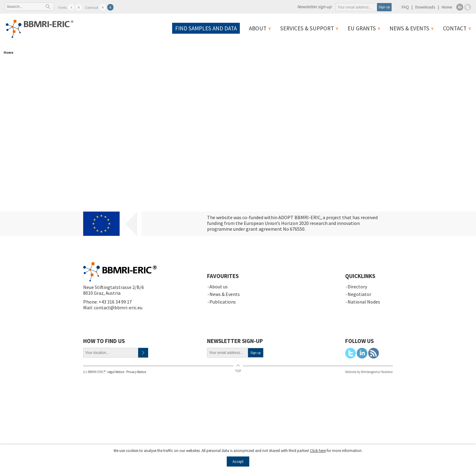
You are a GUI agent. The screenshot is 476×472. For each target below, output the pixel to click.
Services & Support (307, 28)
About (258, 28)
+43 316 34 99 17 (115, 302)
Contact (455, 28)
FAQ (405, 7)
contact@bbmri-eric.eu (118, 307)
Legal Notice (116, 372)
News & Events (409, 28)
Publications (223, 302)
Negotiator (359, 294)
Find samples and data (206, 28)
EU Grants (362, 28)
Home (447, 7)
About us (219, 287)
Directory (357, 287)
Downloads (425, 7)
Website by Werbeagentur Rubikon (369, 372)
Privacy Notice (136, 372)
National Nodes (364, 302)
